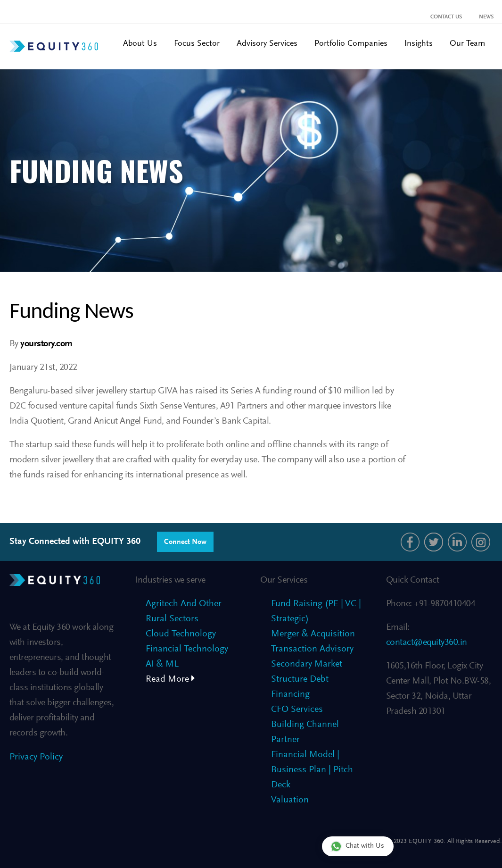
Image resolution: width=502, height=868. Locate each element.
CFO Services (297, 709)
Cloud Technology (181, 634)
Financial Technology (187, 649)
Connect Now (185, 542)
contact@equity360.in (427, 643)
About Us (140, 44)
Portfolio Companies (351, 44)
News (486, 17)
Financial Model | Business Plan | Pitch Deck (312, 770)
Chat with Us (357, 846)
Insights (419, 44)
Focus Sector (197, 44)
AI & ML (162, 664)
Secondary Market (307, 664)
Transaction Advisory (312, 649)
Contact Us (446, 17)
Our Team (467, 44)
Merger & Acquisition (313, 634)
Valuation (290, 800)
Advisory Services (267, 44)
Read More (170, 679)
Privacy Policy (36, 757)
